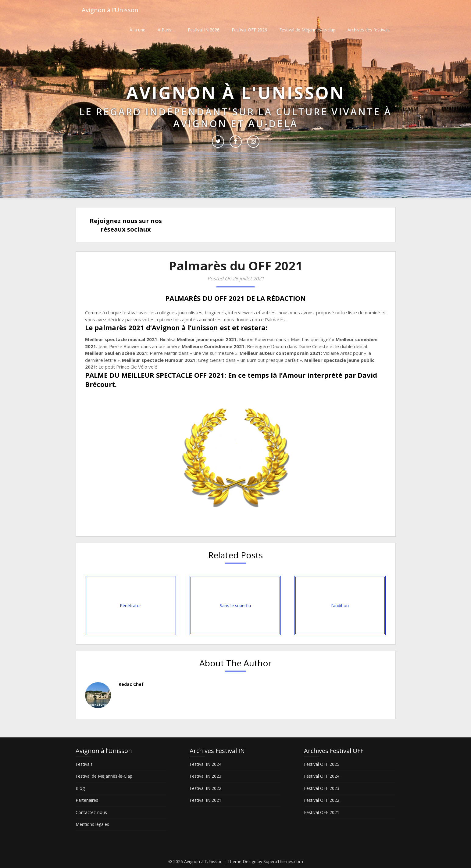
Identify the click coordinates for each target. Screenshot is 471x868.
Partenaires (87, 800)
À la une (137, 30)
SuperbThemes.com (283, 861)
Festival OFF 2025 (322, 764)
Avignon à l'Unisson (110, 10)
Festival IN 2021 (205, 800)
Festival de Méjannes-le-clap (307, 30)
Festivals (84, 764)
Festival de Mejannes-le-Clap (104, 776)
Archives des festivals (369, 30)
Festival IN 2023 (205, 776)
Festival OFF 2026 (249, 30)
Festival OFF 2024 (322, 776)
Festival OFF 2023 (322, 788)
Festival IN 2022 (205, 788)
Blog (80, 788)
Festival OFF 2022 (322, 800)
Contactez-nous (91, 812)
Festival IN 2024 (205, 764)
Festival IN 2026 (204, 30)
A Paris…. (167, 30)
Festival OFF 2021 (322, 812)
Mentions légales (92, 824)
